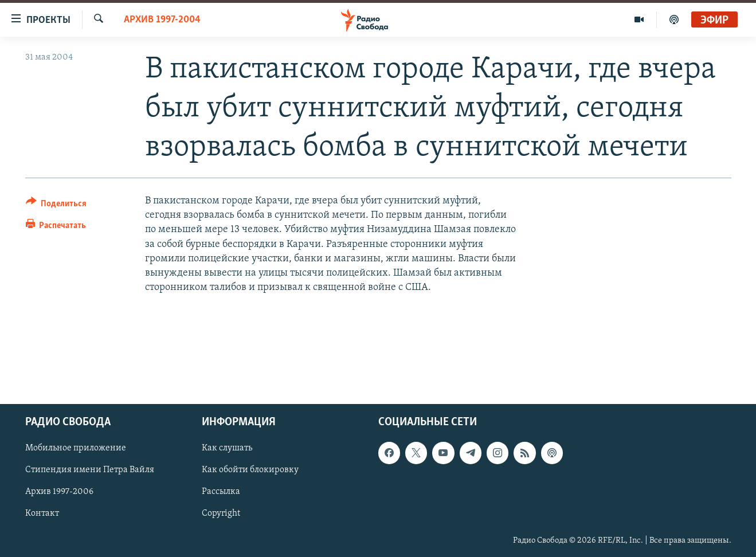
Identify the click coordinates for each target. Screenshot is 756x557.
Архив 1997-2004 (162, 20)
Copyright (221, 513)
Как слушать (227, 448)
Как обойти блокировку (250, 470)
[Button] (56, 205)
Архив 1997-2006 (59, 492)
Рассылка (221, 492)
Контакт (42, 513)
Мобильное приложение (76, 448)
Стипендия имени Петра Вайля (90, 470)
